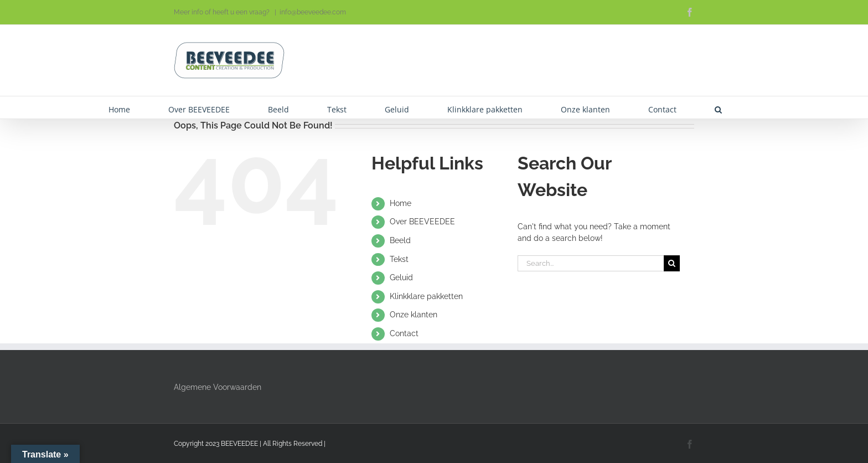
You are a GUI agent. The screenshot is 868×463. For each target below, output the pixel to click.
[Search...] (591, 263)
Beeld (400, 240)
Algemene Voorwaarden (218, 387)
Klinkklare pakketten (426, 296)
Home (401, 203)
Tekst (399, 259)
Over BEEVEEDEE (422, 222)
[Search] (672, 263)
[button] (718, 107)
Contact (404, 333)
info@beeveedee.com (313, 12)
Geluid (401, 277)
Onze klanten (414, 315)
